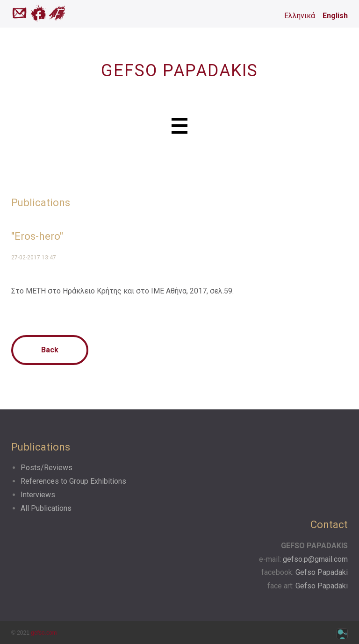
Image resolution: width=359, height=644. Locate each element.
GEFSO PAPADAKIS (179, 71)
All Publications (46, 508)
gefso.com (44, 633)
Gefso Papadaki (322, 572)
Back (50, 350)
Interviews (38, 495)
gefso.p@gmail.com (315, 559)
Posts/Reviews (47, 468)
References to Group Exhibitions (73, 481)
